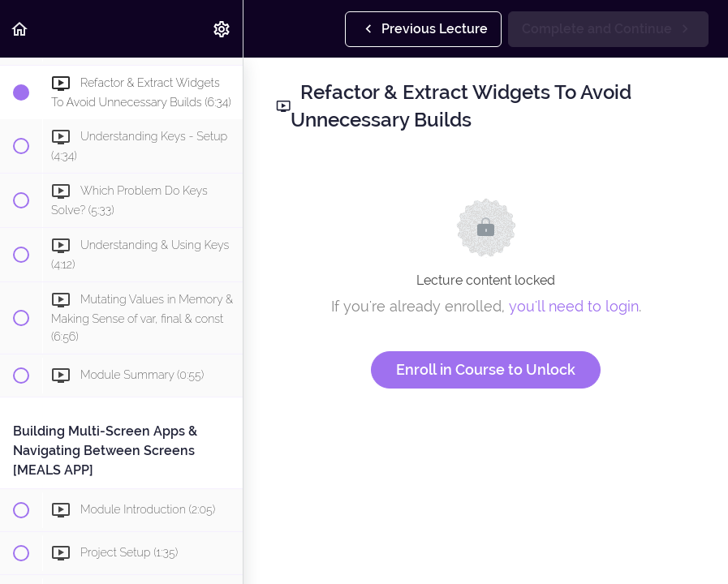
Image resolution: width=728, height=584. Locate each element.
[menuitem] (222, 29)
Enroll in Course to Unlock (486, 369)
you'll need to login (574, 306)
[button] (20, 29)
